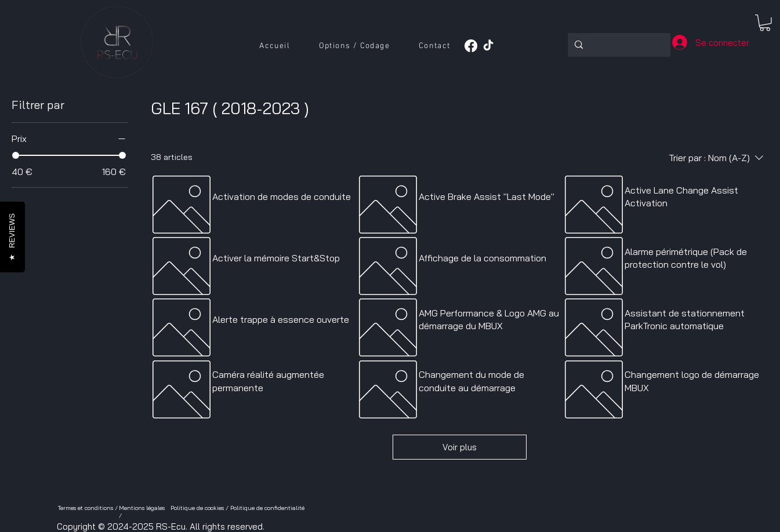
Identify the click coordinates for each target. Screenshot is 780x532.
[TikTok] (488, 46)
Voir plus (460, 447)
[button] (354, 47)
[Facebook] (471, 46)
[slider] (16, 155)
